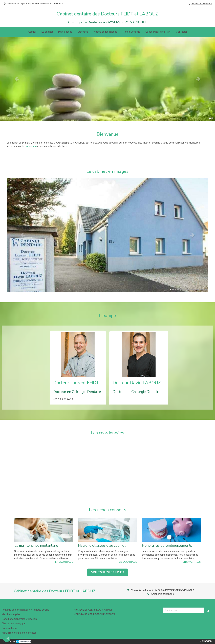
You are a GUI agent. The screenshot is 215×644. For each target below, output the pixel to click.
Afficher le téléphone (202, 4)
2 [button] (212, 118)
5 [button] (181, 290)
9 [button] (191, 290)
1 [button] (210, 118)
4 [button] (178, 290)
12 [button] (198, 290)
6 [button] (183, 290)
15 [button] (206, 290)
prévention (31, 146)
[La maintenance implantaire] (44, 530)
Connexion (206, 641)
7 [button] (186, 290)
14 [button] (203, 290)
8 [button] (188, 290)
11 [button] (196, 290)
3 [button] (176, 290)
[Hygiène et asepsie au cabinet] (107, 530)
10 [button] (193, 290)
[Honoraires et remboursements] (171, 530)
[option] (107, 79)
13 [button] (201, 290)
